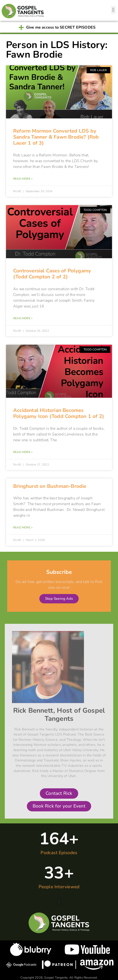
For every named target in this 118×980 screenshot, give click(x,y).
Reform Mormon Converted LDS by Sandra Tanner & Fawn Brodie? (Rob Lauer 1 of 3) (56, 137)
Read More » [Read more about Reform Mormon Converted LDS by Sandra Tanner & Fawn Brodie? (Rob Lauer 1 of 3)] (23, 179)
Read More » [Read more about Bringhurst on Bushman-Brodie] (23, 527)
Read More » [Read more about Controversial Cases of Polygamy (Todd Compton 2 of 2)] (23, 318)
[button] (113, 10)
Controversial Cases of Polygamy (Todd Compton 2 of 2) (52, 274)
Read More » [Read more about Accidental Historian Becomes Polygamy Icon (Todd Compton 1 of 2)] (23, 452)
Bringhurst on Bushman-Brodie (50, 486)
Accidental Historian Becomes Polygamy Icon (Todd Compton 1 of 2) (59, 413)
